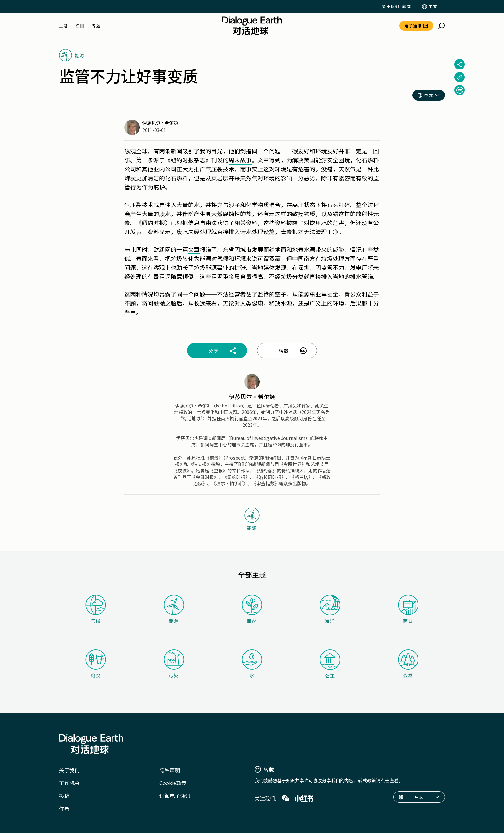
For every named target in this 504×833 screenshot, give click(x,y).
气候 (96, 609)
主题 (63, 26)
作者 (64, 809)
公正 (330, 664)
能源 (174, 609)
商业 (408, 609)
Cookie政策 (173, 783)
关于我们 (391, 6)
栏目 (80, 26)
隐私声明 (170, 770)
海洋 (330, 609)
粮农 (96, 664)
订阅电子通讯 (175, 796)
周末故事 (240, 160)
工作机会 (69, 783)
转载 (407, 6)
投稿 (64, 796)
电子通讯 (413, 26)
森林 (408, 664)
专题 (96, 26)
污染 (174, 664)
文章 (194, 249)
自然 (252, 609)
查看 (394, 780)
